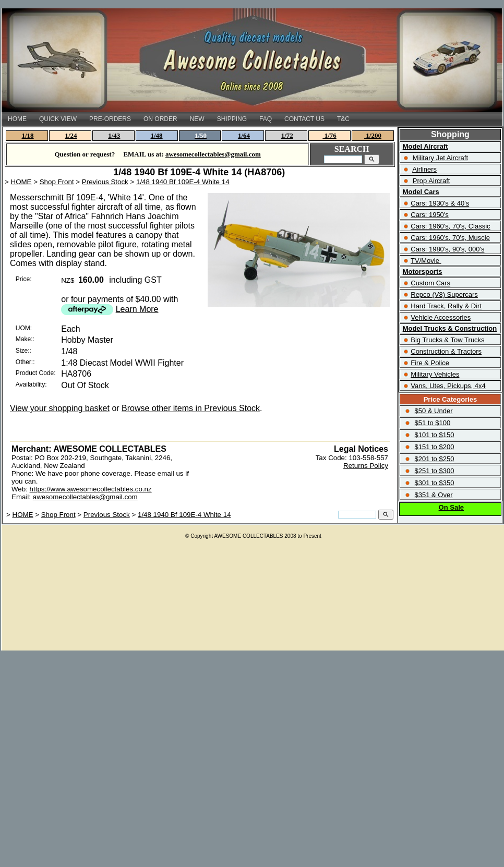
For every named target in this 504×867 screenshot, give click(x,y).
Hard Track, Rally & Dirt (446, 306)
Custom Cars (430, 283)
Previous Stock (105, 182)
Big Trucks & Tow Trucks (447, 340)
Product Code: (36, 373)
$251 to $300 (434, 471)
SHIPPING (232, 119)
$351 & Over (433, 495)
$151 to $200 (434, 447)
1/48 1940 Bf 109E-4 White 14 (183, 182)
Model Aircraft (425, 146)
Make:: (25, 339)
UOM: (24, 328)
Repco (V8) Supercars (444, 294)
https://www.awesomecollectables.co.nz (91, 489)
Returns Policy (366, 466)
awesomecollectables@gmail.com (85, 497)
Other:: (25, 362)
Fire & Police (430, 363)
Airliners (424, 169)
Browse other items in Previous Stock (191, 408)
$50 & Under (433, 411)
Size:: (23, 351)
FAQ (266, 119)
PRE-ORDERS (110, 119)
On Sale (451, 507)
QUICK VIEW (58, 119)
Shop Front (57, 182)
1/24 (71, 135)
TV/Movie (425, 261)
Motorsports (423, 272)
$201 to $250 (434, 459)
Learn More (137, 309)
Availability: (31, 384)
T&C (343, 119)
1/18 (28, 135)
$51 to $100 (432, 423)
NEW (197, 119)
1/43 (114, 135)
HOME (17, 119)
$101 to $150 (434, 435)
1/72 (287, 135)
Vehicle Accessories (441, 317)
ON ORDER (160, 119)
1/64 (244, 135)
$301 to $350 (434, 483)
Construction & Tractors (446, 351)
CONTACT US (304, 119)
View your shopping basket (60, 408)
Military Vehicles (435, 374)
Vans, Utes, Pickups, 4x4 (448, 386)
